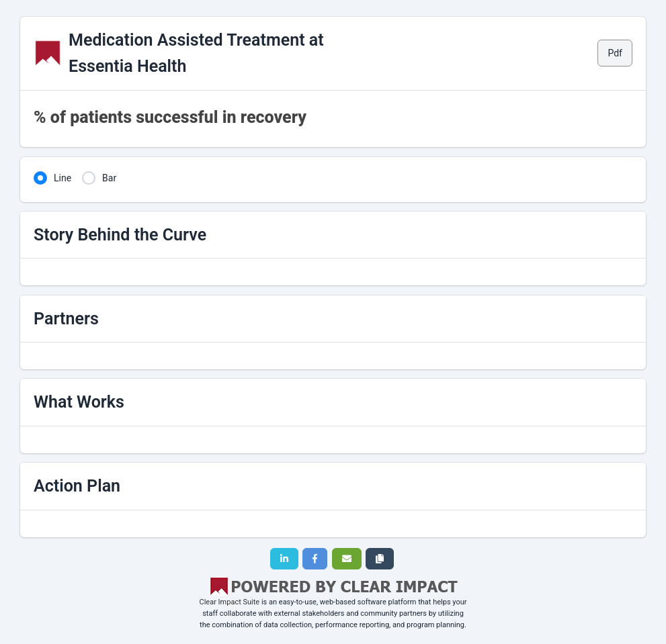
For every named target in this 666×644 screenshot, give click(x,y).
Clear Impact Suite (230, 602)
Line (63, 178)
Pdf (615, 53)
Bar (109, 178)
